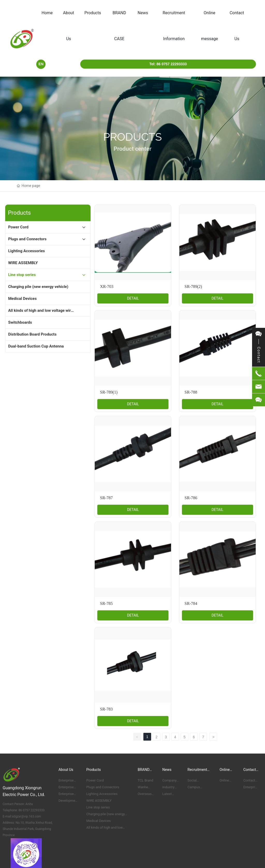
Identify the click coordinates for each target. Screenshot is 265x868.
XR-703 (107, 287)
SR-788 (191, 392)
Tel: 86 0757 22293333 (168, 64)
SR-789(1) (109, 392)
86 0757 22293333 (31, 810)
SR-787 (106, 498)
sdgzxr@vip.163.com (26, 816)
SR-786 (191, 498)
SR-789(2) (193, 287)
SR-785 (106, 603)
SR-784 (191, 603)
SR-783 (106, 709)
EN (41, 64)
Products (133, 137)
